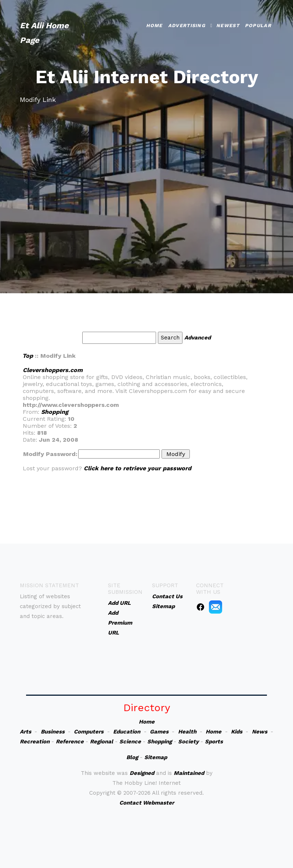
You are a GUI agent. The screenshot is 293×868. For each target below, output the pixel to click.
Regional (102, 742)
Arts (26, 732)
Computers (89, 732)
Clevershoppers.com (53, 370)
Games (159, 732)
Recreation (35, 742)
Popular (258, 25)
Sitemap (156, 757)
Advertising (187, 25)
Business (53, 732)
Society (188, 742)
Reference (70, 742)
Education (127, 732)
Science (130, 742)
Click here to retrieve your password (138, 468)
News (260, 732)
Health (187, 732)
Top (28, 356)
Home (154, 25)
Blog (132, 757)
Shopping (55, 412)
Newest (228, 25)
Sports (214, 742)
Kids (237, 732)
